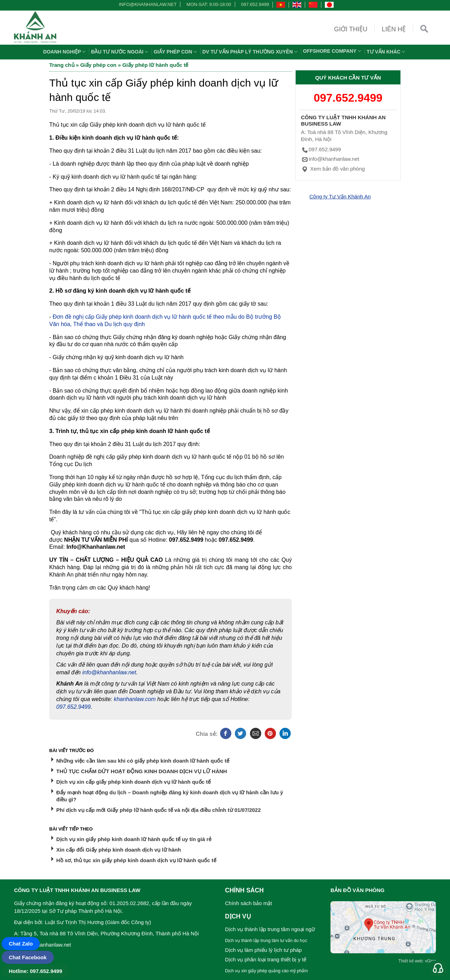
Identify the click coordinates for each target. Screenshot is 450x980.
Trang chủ (62, 65)
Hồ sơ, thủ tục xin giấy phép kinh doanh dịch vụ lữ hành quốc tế (136, 860)
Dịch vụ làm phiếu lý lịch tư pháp (263, 950)
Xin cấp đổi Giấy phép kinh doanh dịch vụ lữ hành (119, 850)
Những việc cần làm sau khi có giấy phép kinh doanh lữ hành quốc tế (143, 761)
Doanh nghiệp (65, 52)
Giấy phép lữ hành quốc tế (155, 65)
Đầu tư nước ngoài (120, 52)
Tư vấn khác (387, 52)
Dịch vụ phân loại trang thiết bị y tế (266, 959)
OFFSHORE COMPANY (333, 51)
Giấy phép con (176, 52)
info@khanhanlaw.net (147, 4)
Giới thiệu (351, 29)
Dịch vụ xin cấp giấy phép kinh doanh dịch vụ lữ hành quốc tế (133, 782)
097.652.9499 (255, 4)
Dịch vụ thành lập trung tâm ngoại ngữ (270, 929)
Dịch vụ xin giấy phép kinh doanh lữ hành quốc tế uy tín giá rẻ (134, 839)
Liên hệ (394, 29)
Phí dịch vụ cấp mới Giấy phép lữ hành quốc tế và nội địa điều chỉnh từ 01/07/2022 (159, 810)
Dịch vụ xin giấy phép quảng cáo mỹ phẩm (266, 971)
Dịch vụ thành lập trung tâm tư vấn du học (266, 941)
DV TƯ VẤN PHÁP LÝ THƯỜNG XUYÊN (251, 52)
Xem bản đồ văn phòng (333, 169)
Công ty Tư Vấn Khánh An (340, 196)
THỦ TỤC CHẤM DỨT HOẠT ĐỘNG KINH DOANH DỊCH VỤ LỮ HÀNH (142, 771)
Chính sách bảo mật (249, 903)
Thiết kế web (410, 961)
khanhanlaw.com (135, 699)
